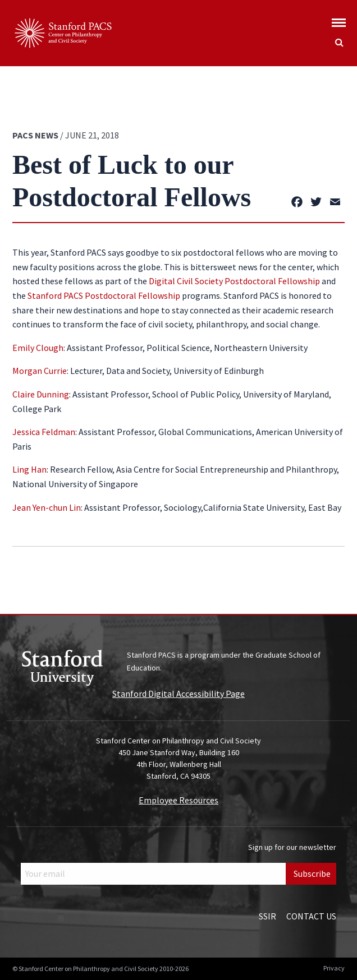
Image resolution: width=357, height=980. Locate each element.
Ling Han (29, 469)
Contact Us (311, 916)
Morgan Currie (40, 371)
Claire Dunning (41, 394)
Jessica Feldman (44, 432)
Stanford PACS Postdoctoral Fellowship (104, 295)
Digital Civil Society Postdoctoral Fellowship (234, 281)
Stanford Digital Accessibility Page (178, 694)
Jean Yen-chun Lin (47, 507)
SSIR (267, 916)
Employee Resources (178, 800)
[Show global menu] (339, 19)
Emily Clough (38, 348)
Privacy (334, 968)
